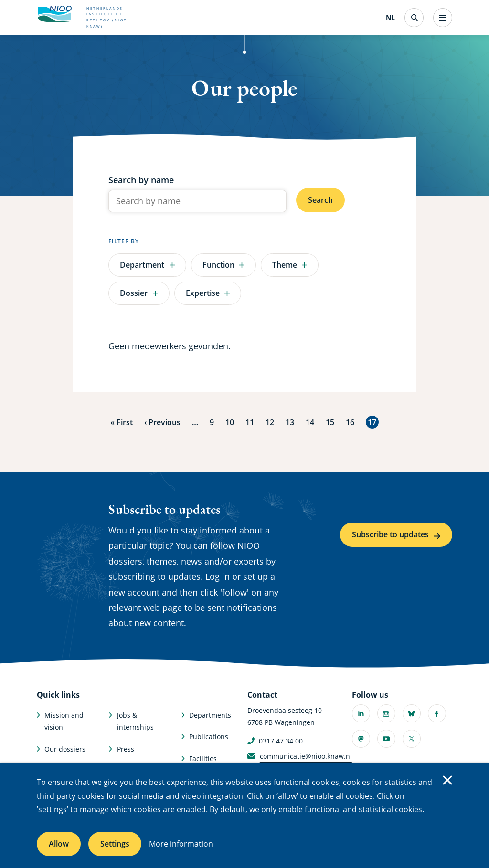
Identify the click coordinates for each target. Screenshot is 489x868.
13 (290, 422)
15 (330, 422)
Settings (115, 844)
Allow (59, 844)
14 (310, 422)
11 (250, 422)
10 (230, 422)
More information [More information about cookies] (181, 844)
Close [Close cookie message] (447, 780)
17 (373, 422)
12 (270, 422)
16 (350, 422)
